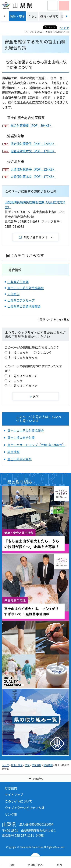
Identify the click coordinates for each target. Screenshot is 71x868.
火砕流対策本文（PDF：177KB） (33, 176)
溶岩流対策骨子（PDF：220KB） (33, 144)
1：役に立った (19, 352)
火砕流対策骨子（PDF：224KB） (33, 169)
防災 (27, 765)
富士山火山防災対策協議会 (26, 288)
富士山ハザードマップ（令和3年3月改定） (36, 445)
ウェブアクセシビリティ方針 (25, 808)
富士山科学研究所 (20, 459)
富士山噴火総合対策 (21, 438)
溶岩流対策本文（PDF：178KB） (33, 151)
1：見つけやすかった (23, 376)
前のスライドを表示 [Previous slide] (4, 16)
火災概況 (13, 294)
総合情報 (15, 270)
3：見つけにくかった (23, 386)
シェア (65, 28)
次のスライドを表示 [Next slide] (67, 16)
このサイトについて (19, 801)
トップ (5, 765)
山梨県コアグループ (21, 300)
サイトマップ (14, 795)
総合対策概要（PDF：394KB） (32, 125)
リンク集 (11, 814)
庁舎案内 (11, 788)
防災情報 (37, 765)
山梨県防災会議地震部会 (24, 306)
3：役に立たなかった (23, 357)
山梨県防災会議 (18, 282)
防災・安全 (17, 765)
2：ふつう (45, 352)
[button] (53, 6)
